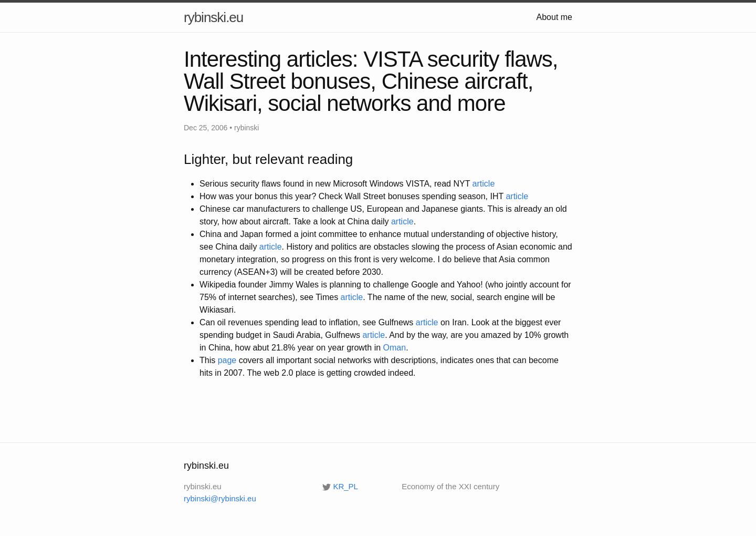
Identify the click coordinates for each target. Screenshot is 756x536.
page (227, 360)
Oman (395, 348)
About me (554, 17)
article (484, 184)
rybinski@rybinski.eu (220, 498)
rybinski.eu (213, 17)
